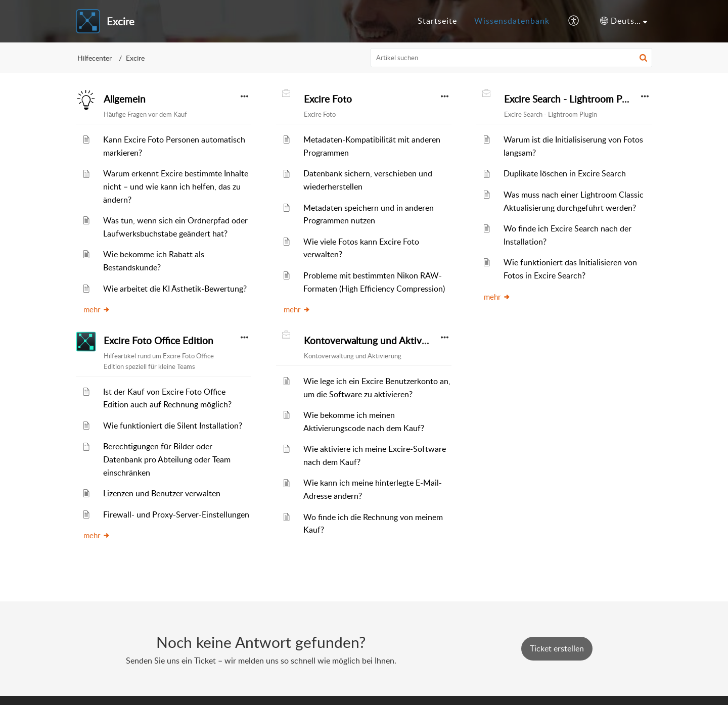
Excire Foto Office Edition (158, 341)
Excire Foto (328, 99)
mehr (97, 309)
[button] (574, 21)
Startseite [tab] (437, 21)
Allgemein (125, 99)
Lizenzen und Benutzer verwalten (162, 493)
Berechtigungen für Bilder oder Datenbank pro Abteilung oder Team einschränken (167, 459)
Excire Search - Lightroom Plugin (573, 99)
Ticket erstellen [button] (557, 648)
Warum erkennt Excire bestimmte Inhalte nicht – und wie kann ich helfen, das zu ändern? (176, 186)
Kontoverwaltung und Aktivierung (376, 341)
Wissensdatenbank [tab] (512, 21)
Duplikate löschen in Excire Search (565, 173)
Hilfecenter (95, 58)
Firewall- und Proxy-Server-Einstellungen (176, 514)
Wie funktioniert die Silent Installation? (173, 426)
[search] (512, 58)
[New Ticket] (557, 648)
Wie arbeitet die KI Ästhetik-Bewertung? (175, 289)
